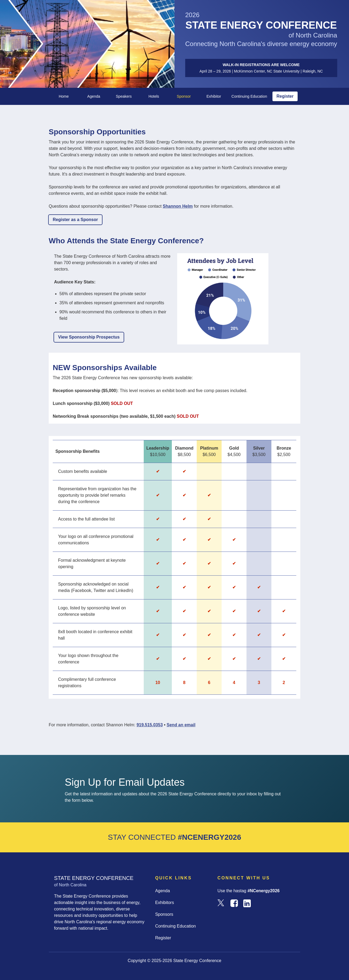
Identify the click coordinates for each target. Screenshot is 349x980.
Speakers (124, 96)
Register (285, 96)
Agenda (94, 96)
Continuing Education (249, 96)
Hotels (154, 96)
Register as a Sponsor (75, 220)
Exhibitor (214, 96)
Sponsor (184, 96)
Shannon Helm (178, 206)
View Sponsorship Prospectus (89, 337)
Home (64, 96)
